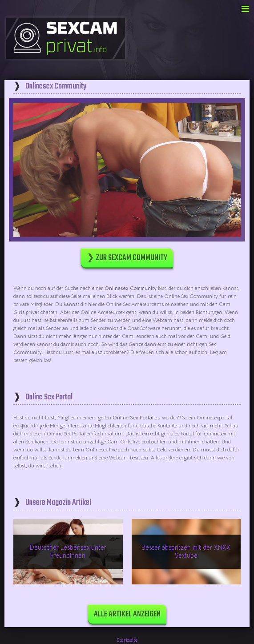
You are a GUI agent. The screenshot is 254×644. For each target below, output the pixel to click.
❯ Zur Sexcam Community (127, 258)
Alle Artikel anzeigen (127, 614)
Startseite (127, 640)
